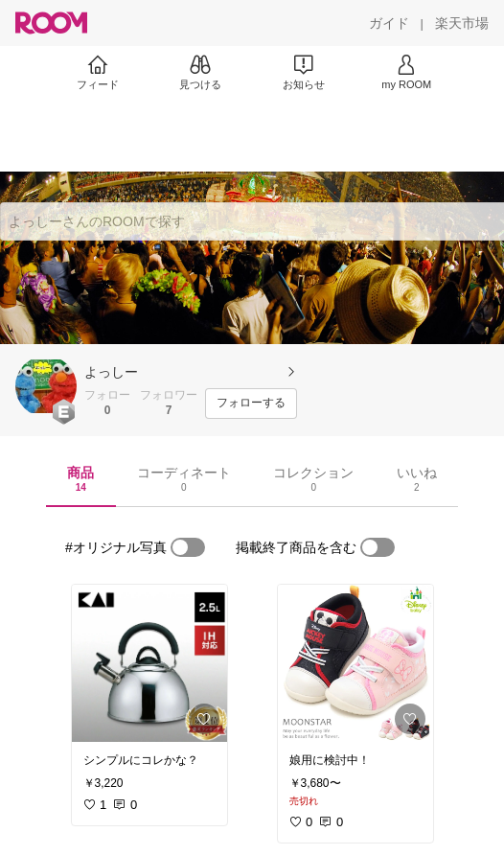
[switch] (188, 547)
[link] (149, 663)
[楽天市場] (462, 23)
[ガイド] (389, 23)
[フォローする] (251, 404)
